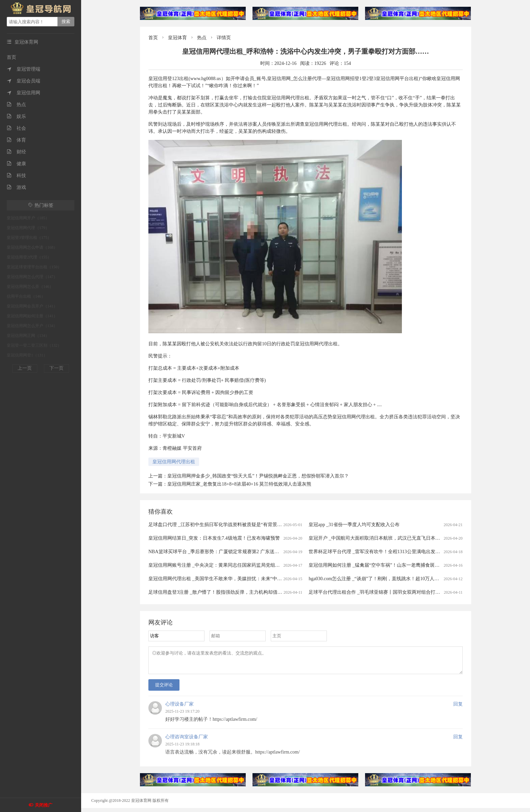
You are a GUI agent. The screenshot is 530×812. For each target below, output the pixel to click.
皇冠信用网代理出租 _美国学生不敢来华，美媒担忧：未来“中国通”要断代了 (228, 579)
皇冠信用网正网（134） (28, 336)
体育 (16, 140)
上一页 (25, 368)
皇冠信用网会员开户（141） (32, 306)
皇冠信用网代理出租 (174, 462)
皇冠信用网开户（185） (28, 218)
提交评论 (164, 689)
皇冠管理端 (23, 69)
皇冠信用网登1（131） (27, 355)
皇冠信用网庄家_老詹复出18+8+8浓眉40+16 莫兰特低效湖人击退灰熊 (239, 484)
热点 (16, 105)
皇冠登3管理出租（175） (29, 238)
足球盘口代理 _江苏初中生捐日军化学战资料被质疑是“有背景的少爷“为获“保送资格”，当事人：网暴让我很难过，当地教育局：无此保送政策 (296, 525)
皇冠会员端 (23, 81)
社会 (16, 128)
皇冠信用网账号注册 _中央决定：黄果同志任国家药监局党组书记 (216, 565)
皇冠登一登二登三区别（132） (34, 345)
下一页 (56, 368)
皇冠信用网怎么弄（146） (30, 287)
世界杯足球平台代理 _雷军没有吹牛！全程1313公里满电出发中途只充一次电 (389, 552)
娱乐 (16, 116)
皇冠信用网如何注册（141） (32, 316)
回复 (458, 708)
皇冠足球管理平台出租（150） (34, 267)
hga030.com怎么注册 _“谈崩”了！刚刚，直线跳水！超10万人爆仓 (376, 579)
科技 (16, 176)
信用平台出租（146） (26, 296)
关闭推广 (44, 805)
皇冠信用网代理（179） (28, 228)
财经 (16, 152)
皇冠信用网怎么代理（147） (32, 277)
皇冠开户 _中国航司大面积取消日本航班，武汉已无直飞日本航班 (377, 538)
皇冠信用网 (23, 93)
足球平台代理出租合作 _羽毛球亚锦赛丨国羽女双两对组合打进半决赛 (381, 592)
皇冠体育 (177, 38)
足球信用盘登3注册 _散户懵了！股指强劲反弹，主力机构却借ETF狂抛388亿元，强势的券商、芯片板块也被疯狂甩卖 (270, 592)
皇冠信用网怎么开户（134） (32, 326)
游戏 (16, 187)
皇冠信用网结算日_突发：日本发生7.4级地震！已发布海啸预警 (214, 538)
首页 (11, 57)
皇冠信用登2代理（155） (29, 257)
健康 (16, 164)
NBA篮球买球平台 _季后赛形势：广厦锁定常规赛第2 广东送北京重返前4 (224, 552)
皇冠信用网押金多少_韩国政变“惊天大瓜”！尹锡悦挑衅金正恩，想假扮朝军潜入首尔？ (258, 476)
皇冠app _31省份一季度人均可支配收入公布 (354, 525)
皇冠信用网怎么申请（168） (32, 247)
